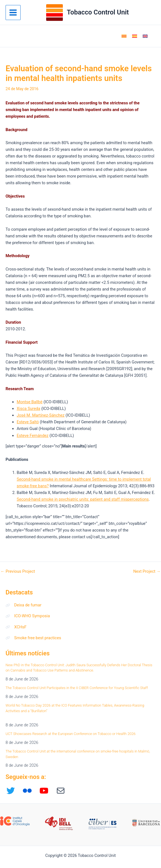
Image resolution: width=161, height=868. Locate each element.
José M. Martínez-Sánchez (41, 415)
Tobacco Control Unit (98, 12)
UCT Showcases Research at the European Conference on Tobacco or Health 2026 (71, 734)
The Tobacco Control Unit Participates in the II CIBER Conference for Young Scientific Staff (77, 688)
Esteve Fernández (33, 436)
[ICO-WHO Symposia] (28, 616)
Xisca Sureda (29, 409)
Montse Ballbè (30, 402)
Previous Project (18, 571)
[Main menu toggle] (13, 13)
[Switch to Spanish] (135, 36)
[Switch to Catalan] (124, 36)
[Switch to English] (145, 36)
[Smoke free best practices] (33, 638)
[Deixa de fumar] (23, 605)
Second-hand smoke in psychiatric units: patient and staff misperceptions (83, 499)
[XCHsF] (16, 627)
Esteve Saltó (28, 422)
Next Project (147, 571)
